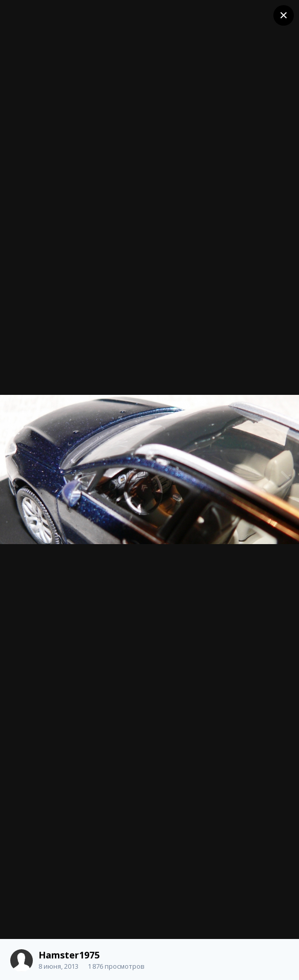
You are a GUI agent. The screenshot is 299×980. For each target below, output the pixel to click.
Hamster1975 (69, 955)
